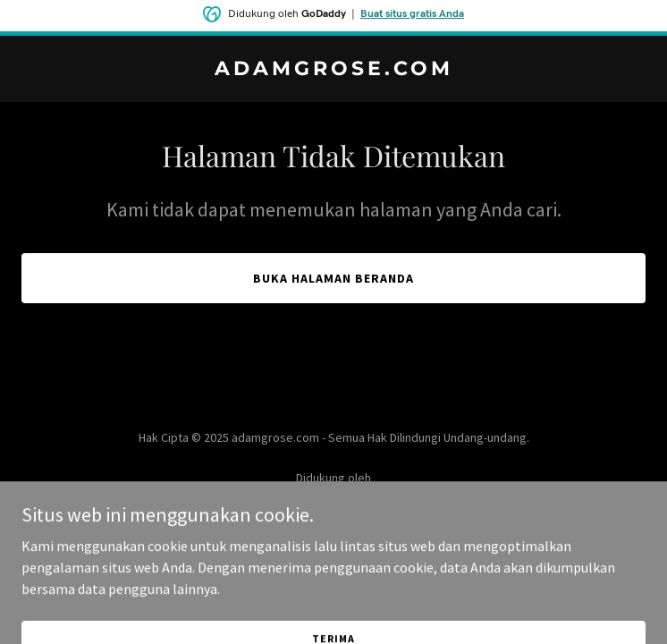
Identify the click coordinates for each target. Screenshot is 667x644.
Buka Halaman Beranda (333, 278)
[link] (333, 70)
